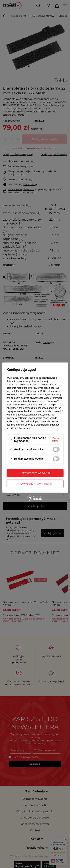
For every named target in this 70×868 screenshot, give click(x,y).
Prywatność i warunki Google (40, 405)
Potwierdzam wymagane (35, 484)
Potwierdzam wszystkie (35, 473)
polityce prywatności (32, 398)
